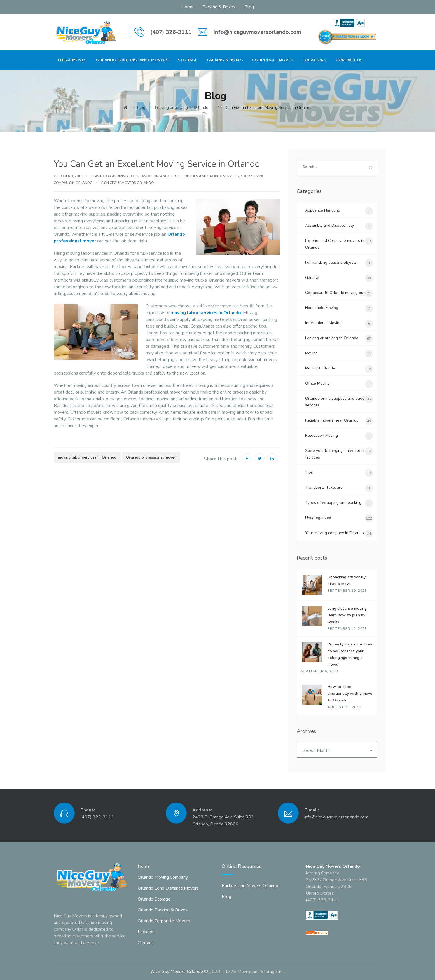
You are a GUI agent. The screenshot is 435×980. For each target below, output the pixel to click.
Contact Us (349, 60)
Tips (309, 472)
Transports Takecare (324, 487)
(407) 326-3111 (171, 32)
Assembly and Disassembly (329, 225)
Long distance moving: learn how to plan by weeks (348, 615)
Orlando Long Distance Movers (132, 60)
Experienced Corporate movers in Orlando (335, 244)
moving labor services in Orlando (206, 313)
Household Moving (322, 308)
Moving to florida (320, 368)
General (312, 278)
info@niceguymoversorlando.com (257, 32)
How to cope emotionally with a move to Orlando (350, 694)
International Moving (323, 323)
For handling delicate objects (331, 262)
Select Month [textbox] (316, 750)
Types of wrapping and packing (333, 503)
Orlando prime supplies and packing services (196, 176)
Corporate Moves (273, 60)
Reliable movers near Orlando (332, 420)
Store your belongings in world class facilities (338, 454)
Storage (188, 60)
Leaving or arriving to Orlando (121, 176)
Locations (314, 60)
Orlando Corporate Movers (164, 921)
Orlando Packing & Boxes (163, 910)
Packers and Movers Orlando (250, 886)
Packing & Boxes (219, 7)
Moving (311, 353)
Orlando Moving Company (163, 877)
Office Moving (317, 383)
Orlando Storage (154, 899)
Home (187, 7)
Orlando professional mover (151, 457)
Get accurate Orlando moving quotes (338, 293)
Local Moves (72, 60)
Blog (249, 7)
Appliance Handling (323, 210)
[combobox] (337, 750)
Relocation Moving (321, 435)
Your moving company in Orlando (335, 533)
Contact (145, 943)
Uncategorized (318, 518)
